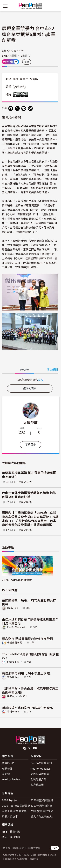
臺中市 (24, 79)
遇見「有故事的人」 (43, 817)
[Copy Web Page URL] (30, 108)
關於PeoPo (9, 763)
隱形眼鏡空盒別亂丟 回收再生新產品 (27, 708)
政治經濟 (19, 87)
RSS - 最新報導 (11, 832)
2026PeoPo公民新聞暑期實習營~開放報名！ (30, 656)
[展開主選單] (5, 6)
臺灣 (16, 79)
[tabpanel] (30, 380)
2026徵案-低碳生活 (42, 800)
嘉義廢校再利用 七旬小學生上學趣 (26, 673)
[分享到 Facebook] (11, 108)
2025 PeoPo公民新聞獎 (16, 806)
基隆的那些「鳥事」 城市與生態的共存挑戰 (29, 602)
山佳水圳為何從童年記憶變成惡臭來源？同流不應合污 (30, 621)
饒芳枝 (11, 696)
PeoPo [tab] (25, 370)
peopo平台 (13, 662)
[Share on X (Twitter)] (17, 108)
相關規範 (7, 769)
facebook (25, 748)
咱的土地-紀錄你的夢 (14, 811)
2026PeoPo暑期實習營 (17, 580)
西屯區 (34, 79)
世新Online (13, 677)
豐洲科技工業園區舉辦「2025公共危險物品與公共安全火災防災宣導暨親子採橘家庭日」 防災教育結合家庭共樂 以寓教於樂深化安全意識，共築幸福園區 (30, 519)
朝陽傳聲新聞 (15, 643)
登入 (40, 380)
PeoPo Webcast (16, 627)
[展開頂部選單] (56, 6)
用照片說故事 (10, 817)
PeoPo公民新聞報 (41, 763)
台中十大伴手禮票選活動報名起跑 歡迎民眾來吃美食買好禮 (29, 495)
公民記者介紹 (39, 779)
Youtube (35, 748)
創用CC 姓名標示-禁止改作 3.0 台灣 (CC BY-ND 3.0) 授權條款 (21, 94)
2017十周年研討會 (42, 806)
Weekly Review (11, 779)
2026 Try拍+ (9, 800)
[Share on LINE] (24, 108)
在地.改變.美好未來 (42, 811)
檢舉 (27, 62)
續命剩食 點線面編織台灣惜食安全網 (27, 639)
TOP (55, 848)
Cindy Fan (13, 608)
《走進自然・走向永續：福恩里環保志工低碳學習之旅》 (30, 690)
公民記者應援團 (40, 774)
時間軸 (6, 774)
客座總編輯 (37, 785)
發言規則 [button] (52, 370)
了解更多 (30, 445)
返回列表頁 (30, 388)
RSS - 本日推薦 (11, 837)
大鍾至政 (30, 422)
